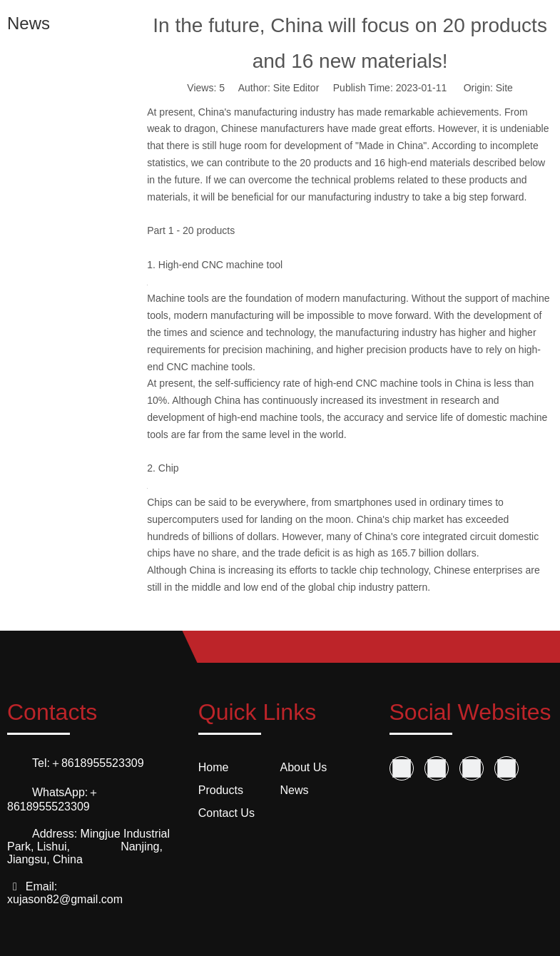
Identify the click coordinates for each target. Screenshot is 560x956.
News (295, 790)
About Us (304, 767)
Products (221, 790)
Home (214, 767)
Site (504, 88)
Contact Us (226, 813)
